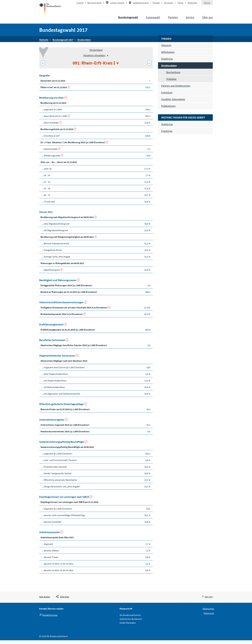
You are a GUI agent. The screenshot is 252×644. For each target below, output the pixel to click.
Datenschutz (208, 612)
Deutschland (96, 54)
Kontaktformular (50, 619)
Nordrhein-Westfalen (94, 59)
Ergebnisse (167, 96)
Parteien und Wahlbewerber (176, 89)
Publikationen (168, 110)
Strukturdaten (84, 43)
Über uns (207, 19)
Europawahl (153, 19)
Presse (207, 4)
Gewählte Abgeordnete (173, 103)
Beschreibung (173, 76)
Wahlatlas (171, 83)
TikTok (180, 4)
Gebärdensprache (139, 4)
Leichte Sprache (115, 4)
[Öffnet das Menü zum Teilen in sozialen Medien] (62, 600)
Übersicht (166, 49)
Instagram (169, 4)
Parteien (173, 19)
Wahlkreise (167, 62)
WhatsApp (192, 4)
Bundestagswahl (128, 20)
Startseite (51, 11)
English (80, 4)
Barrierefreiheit (94, 4)
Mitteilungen (168, 56)
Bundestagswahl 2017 (63, 43)
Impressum (209, 617)
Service (190, 19)
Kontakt (156, 4)
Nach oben (209, 600)
